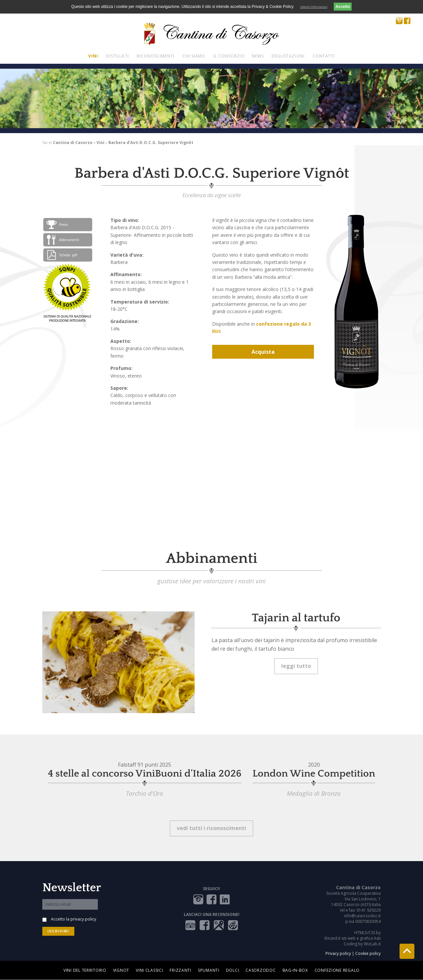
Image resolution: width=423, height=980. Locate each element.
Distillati (117, 56)
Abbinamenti (63, 240)
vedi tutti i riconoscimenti (211, 828)
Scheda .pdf (62, 255)
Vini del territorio (85, 970)
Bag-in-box (295, 970)
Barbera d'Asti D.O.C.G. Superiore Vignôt (151, 143)
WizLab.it (372, 944)
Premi (57, 225)
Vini (93, 56)
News (258, 56)
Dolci (233, 970)
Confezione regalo (337, 970)
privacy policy (83, 919)
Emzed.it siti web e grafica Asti (353, 938)
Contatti (324, 56)
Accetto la (74, 919)
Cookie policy (368, 953)
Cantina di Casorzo (73, 143)
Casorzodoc (261, 970)
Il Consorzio (229, 56)
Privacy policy (338, 953)
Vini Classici (149, 970)
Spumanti (209, 970)
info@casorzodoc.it (362, 916)
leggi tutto (296, 666)
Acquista (263, 352)
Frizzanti (180, 970)
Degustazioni (288, 56)
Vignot (121, 970)
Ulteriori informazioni (314, 7)
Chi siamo (194, 56)
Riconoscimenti (156, 56)
